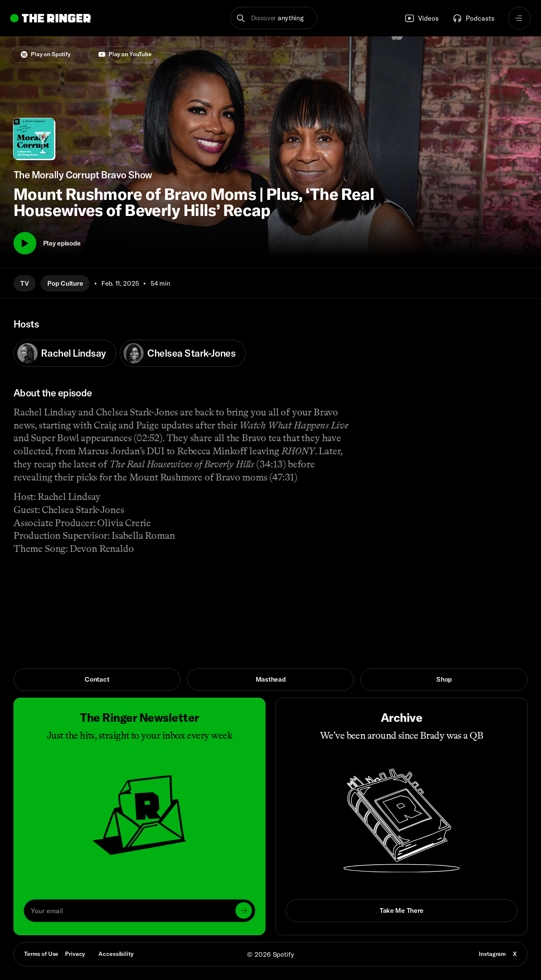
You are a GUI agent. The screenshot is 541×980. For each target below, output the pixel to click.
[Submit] (244, 910)
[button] (274, 18)
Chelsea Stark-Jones (179, 353)
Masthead (271, 679)
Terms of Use (41, 954)
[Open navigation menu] (519, 18)
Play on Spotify (46, 54)
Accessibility (116, 954)
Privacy (75, 954)
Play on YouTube (125, 54)
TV (25, 283)
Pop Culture (65, 283)
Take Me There (402, 910)
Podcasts (473, 18)
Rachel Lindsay (61, 353)
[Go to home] (51, 18)
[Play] (25, 243)
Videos (422, 18)
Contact (97, 679)
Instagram (492, 954)
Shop (444, 679)
